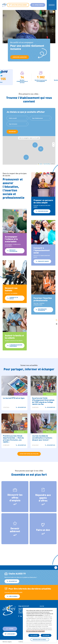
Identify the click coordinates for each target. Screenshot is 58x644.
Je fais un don (10, 634)
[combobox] (17, 118)
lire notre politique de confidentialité (35, 631)
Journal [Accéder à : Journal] (42, 606)
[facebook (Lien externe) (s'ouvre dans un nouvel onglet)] (19, 616)
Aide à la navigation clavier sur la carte (29, 138)
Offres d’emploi (38, 5)
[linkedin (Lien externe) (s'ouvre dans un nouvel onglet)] (21, 616)
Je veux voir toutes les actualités (29, 454)
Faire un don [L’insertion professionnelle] (43, 527)
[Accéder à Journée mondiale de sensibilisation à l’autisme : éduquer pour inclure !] (44, 431)
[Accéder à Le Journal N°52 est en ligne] (14, 393)
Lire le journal (13, 596)
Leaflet (40, 164)
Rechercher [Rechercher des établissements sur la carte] (12, 132)
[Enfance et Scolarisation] (15, 244)
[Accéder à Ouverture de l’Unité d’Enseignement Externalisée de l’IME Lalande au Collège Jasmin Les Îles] (44, 393)
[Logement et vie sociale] (15, 294)
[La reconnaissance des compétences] (15, 341)
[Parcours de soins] (43, 206)
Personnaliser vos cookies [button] (39, 640)
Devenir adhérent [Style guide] (15, 527)
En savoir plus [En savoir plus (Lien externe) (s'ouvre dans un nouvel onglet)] (13, 581)
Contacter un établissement (18, 5)
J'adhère (10, 629)
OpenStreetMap (47, 164)
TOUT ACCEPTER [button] (34, 635)
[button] (52, 5)
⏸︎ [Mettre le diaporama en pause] (54, 12)
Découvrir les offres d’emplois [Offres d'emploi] (15, 495)
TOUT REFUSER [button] (46, 635)
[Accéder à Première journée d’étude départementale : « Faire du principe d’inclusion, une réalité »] (14, 431)
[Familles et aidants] (43, 255)
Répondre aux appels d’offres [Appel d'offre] (43, 495)
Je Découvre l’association (20, 57)
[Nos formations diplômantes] (43, 305)
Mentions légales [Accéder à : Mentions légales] (7, 642)
